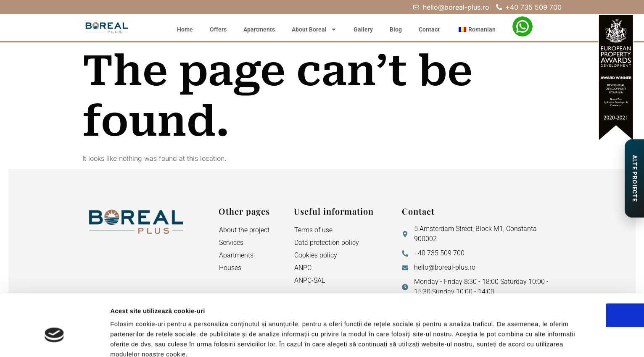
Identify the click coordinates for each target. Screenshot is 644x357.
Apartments (259, 29)
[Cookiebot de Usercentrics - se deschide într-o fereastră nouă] (54, 341)
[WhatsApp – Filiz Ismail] (523, 26)
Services (231, 243)
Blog (396, 29)
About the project (244, 230)
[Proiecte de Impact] (634, 178)
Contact (429, 29)
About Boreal (314, 29)
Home (185, 29)
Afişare (420, 340)
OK (574, 270)
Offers (218, 29)
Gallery (363, 29)
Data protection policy (327, 243)
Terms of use (313, 230)
